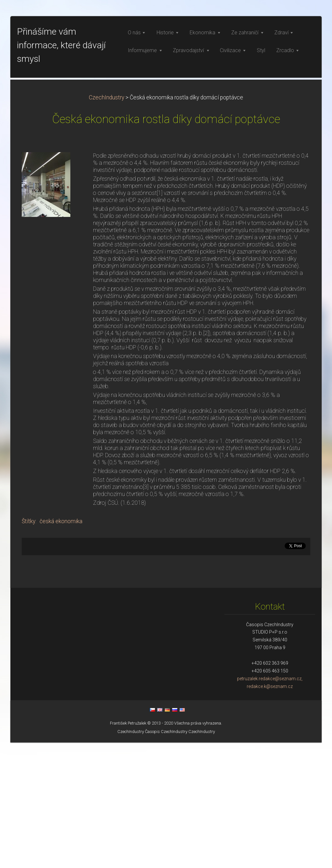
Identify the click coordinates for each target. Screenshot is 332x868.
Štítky (29, 647)
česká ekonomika (61, 647)
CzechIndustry (107, 223)
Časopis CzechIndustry (166, 857)
